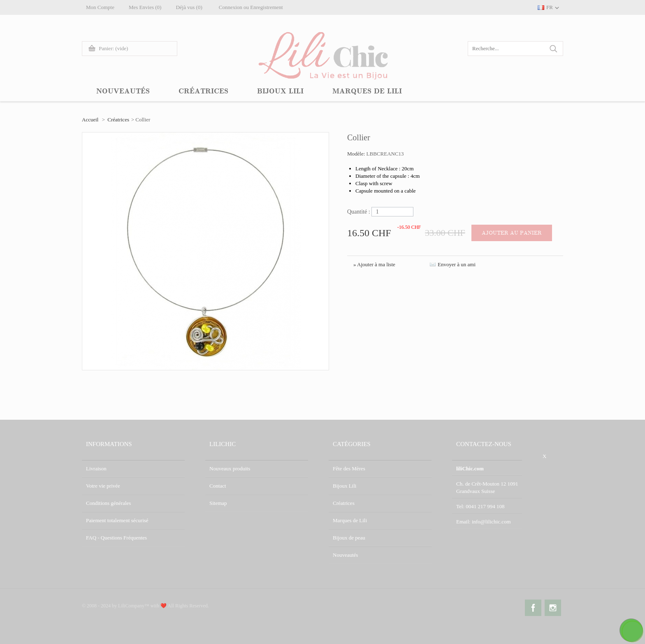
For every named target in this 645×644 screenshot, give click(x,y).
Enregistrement (266, 7)
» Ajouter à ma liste (374, 264)
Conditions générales (108, 503)
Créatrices (118, 120)
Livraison (96, 468)
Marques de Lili (350, 520)
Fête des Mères (349, 468)
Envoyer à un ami (457, 264)
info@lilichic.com (491, 522)
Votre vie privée (103, 486)
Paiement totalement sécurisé (117, 520)
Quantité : (359, 212)
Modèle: (357, 154)
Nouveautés (345, 555)
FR (550, 7)
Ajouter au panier (512, 233)
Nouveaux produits (230, 468)
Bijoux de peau (349, 538)
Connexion (231, 7)
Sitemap (218, 503)
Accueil (90, 120)
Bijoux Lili (345, 486)
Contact (218, 486)
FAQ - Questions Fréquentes (116, 538)
